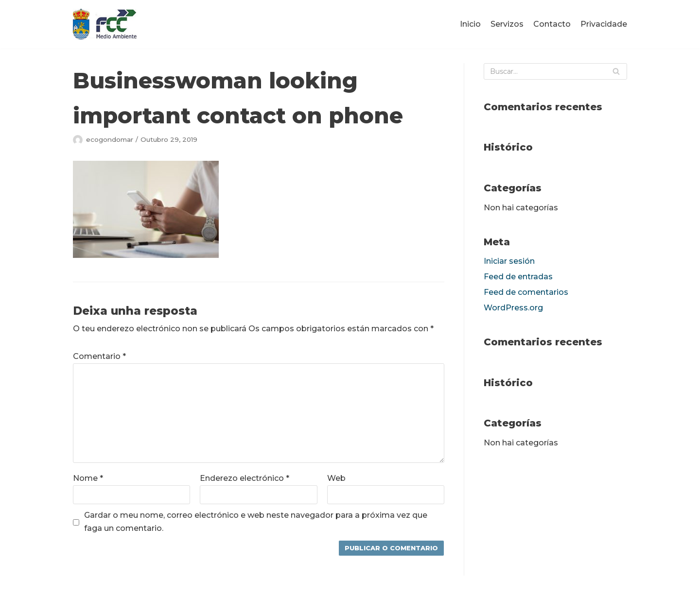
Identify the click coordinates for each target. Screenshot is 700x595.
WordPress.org (513, 308)
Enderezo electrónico (245, 478)
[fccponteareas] (105, 24)
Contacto (552, 24)
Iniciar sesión (509, 261)
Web (336, 478)
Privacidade (604, 24)
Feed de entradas (518, 277)
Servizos (507, 24)
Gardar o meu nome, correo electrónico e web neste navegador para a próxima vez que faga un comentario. (256, 522)
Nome (88, 478)
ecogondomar (110, 139)
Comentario (99, 356)
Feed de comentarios (526, 292)
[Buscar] (555, 71)
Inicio (470, 24)
